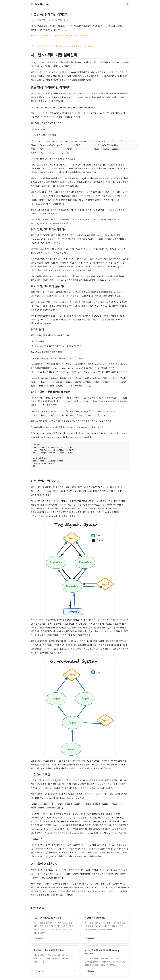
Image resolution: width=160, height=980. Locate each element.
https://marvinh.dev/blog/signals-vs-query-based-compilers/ (61, 35)
